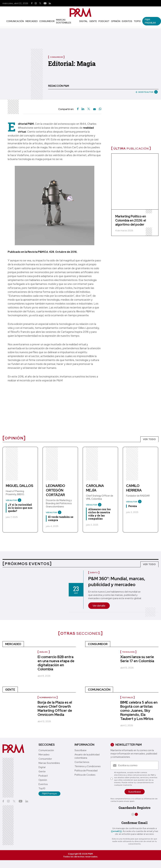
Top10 (137, 21)
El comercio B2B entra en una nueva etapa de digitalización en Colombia (56, 663)
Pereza (133, 506)
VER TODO (149, 439)
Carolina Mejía (95, 488)
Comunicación (15, 21)
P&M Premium (150, 21)
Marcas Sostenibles (64, 21)
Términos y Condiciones (88, 766)
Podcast (104, 21)
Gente (93, 21)
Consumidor (47, 21)
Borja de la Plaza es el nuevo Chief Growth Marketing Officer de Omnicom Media (55, 709)
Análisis (44, 652)
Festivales (127, 697)
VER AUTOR (12, 500)
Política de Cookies (85, 775)
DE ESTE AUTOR (145, 92)
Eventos (127, 21)
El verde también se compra (61, 518)
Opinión (116, 21)
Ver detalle (99, 606)
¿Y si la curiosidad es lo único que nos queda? (20, 508)
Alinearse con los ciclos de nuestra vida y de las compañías (99, 514)
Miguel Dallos (19, 486)
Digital (83, 21)
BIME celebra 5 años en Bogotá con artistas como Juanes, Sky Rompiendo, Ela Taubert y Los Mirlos (139, 711)
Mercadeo (32, 21)
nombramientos (48, 697)
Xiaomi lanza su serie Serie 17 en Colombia (137, 659)
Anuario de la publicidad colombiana (87, 756)
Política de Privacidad (86, 771)
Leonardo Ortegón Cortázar (56, 490)
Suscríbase (80, 750)
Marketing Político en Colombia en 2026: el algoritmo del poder (131, 220)
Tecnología (128, 652)
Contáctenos (82, 762)
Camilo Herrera (134, 488)
